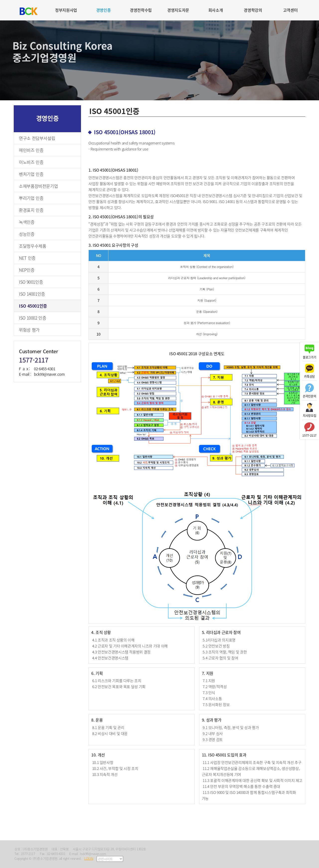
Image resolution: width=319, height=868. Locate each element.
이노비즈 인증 (31, 162)
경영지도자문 (178, 10)
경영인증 (104, 10)
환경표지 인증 (31, 210)
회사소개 (216, 10)
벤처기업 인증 (31, 174)
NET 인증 (27, 258)
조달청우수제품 (33, 246)
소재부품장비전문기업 (38, 186)
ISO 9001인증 (31, 282)
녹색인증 (27, 222)
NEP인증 (27, 270)
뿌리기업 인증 (31, 198)
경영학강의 (253, 10)
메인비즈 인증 (31, 150)
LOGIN (89, 858)
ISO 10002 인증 (33, 318)
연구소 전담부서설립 (37, 138)
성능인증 (27, 234)
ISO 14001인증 (32, 294)
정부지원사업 (66, 10)
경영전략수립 (141, 10)
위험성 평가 (29, 330)
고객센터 (290, 10)
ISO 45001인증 (33, 306)
